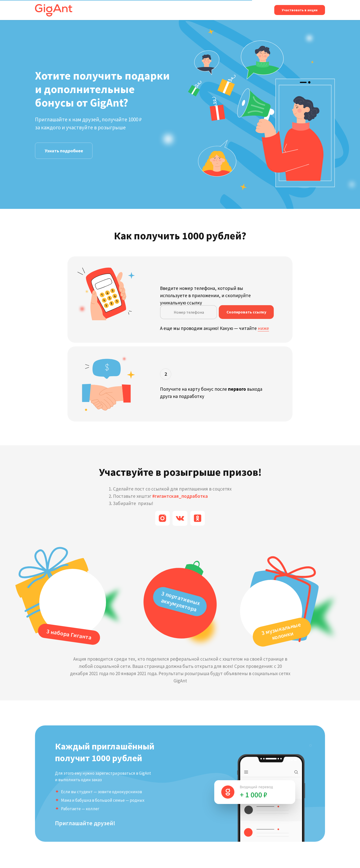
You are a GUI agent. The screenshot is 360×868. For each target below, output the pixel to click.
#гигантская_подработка (180, 496)
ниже (263, 328)
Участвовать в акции (300, 10)
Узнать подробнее (64, 151)
